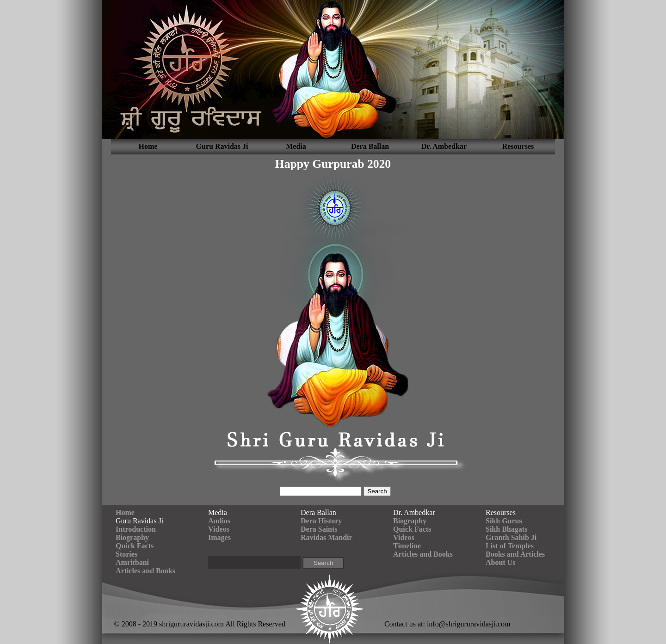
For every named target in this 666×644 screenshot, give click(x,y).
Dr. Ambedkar (444, 146)
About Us (500, 562)
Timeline (407, 546)
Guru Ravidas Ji (222, 146)
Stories (126, 554)
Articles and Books (145, 571)
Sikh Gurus (504, 521)
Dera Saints (319, 529)
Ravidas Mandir (327, 537)
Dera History (321, 521)
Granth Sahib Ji (511, 537)
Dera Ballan (370, 146)
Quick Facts (135, 546)
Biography (132, 537)
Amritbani (132, 562)
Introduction (136, 529)
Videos (219, 529)
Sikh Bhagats (506, 529)
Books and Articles (515, 554)
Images (219, 537)
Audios (219, 521)
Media (296, 146)
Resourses (518, 146)
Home (148, 146)
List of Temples (510, 546)
